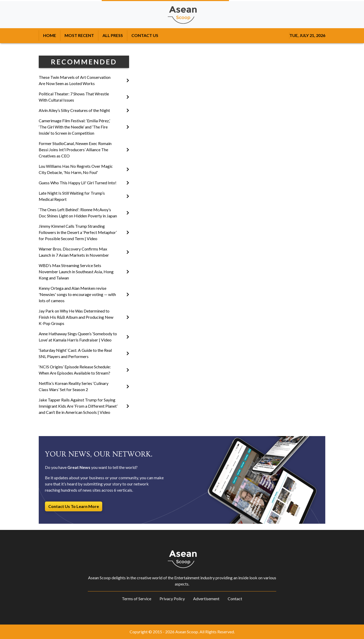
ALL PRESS (113, 35)
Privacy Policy (172, 599)
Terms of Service (137, 599)
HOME (50, 35)
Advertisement (206, 599)
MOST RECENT (79, 35)
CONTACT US (145, 35)
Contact (235, 599)
